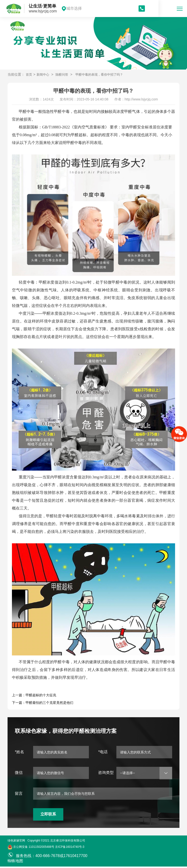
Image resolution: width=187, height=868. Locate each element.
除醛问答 (64, 74)
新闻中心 (44, 74)
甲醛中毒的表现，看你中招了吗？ (103, 74)
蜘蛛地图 (15, 862)
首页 (29, 74)
